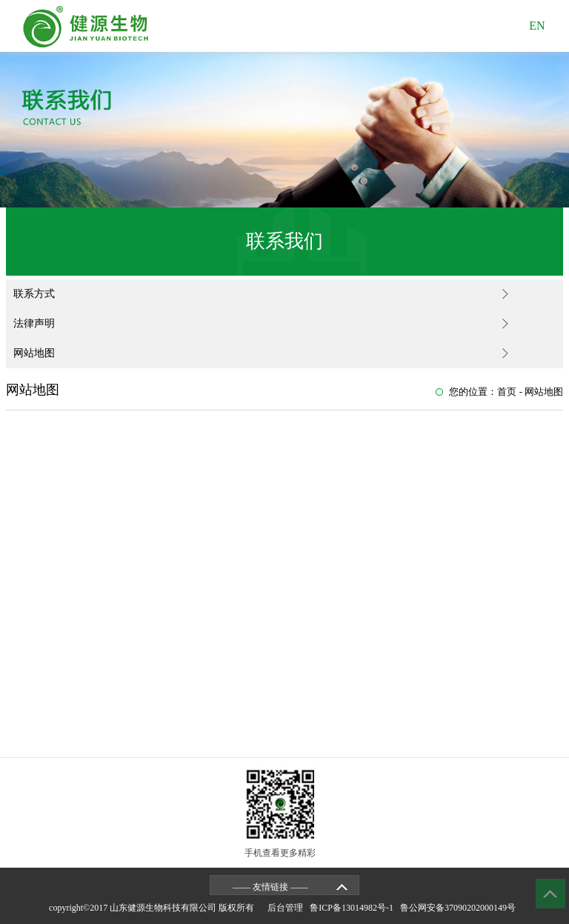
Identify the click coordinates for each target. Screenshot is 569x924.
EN (537, 26)
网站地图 (34, 353)
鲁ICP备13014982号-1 (354, 908)
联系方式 (34, 294)
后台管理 (287, 908)
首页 (507, 392)
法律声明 (34, 323)
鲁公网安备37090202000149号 (460, 908)
